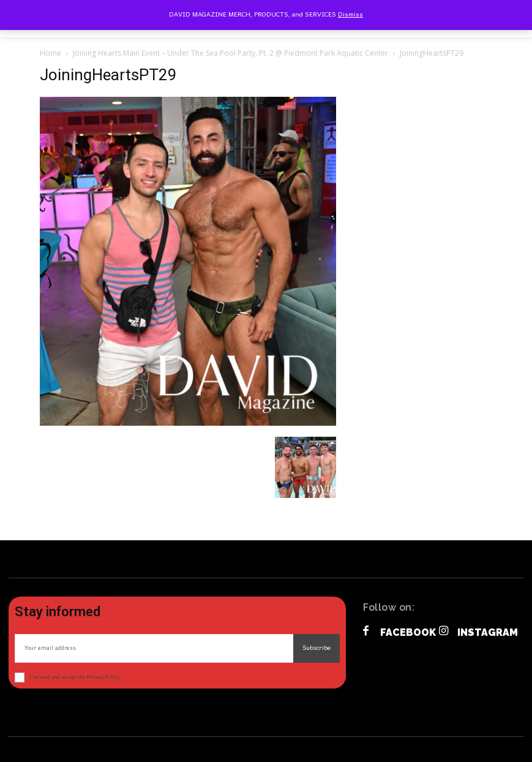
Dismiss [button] (350, 15)
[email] (154, 648)
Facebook (408, 632)
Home (51, 53)
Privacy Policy (103, 677)
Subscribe (317, 648)
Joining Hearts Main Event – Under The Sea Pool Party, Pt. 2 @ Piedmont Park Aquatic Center (230, 53)
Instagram (488, 632)
